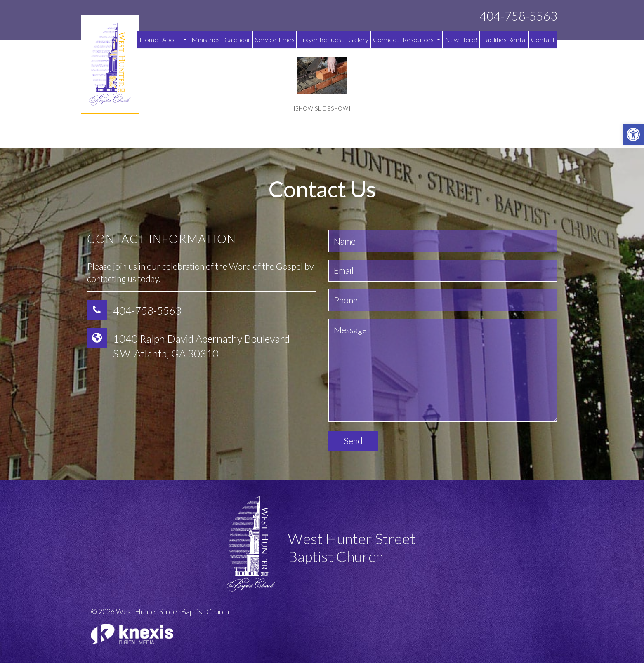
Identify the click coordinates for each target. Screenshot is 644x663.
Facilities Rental (504, 39)
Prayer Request (321, 39)
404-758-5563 (519, 16)
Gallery (358, 39)
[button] (633, 134)
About (175, 39)
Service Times (275, 39)
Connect (386, 39)
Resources (421, 39)
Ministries (206, 39)
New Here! (461, 39)
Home (149, 39)
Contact (543, 39)
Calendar (237, 39)
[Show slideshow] (322, 108)
